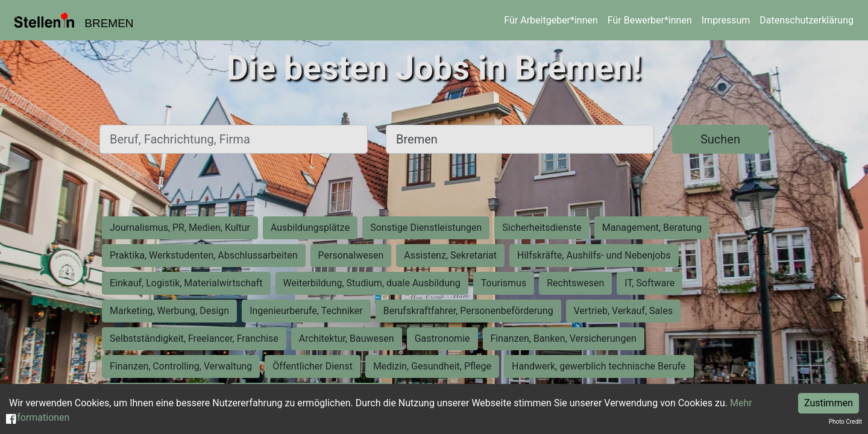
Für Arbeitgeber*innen (551, 20)
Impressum (726, 20)
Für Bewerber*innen (650, 20)
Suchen (720, 139)
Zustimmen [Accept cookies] (829, 403)
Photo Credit (845, 422)
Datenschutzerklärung (807, 20)
